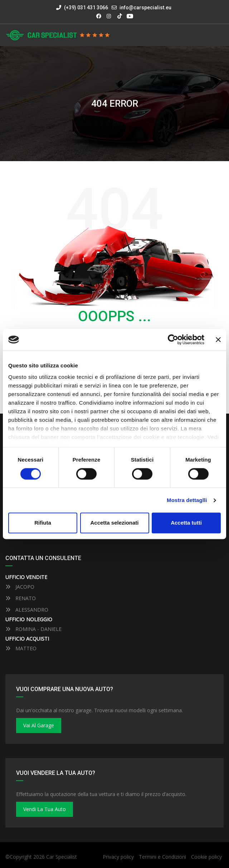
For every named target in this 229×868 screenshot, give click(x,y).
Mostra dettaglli (187, 500)
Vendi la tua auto (45, 809)
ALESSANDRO (27, 610)
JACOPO (20, 587)
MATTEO (21, 648)
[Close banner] (218, 339)
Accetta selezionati (114, 523)
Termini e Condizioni (162, 857)
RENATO (21, 598)
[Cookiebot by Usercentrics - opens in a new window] (173, 339)
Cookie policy (206, 857)
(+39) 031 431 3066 (82, 8)
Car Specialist (62, 857)
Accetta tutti (186, 523)
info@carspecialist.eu (145, 8)
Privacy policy (118, 857)
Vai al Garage (39, 725)
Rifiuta (43, 523)
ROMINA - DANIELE (33, 629)
